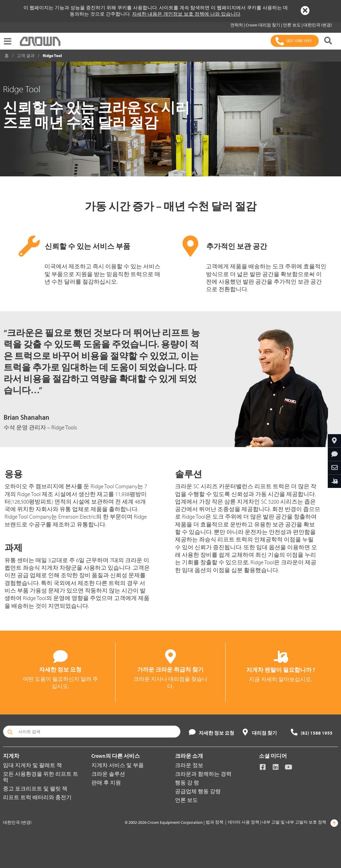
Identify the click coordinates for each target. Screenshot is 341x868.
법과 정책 (215, 822)
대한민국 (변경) (318, 25)
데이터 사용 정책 (244, 822)
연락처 (237, 25)
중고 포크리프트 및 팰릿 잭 (35, 789)
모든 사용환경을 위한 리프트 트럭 (41, 777)
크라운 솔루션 (108, 774)
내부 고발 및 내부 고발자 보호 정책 (294, 822)
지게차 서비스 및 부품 (118, 765)
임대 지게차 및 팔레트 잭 (32, 765)
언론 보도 (292, 25)
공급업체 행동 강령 (198, 791)
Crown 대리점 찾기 (263, 25)
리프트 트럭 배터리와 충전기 (37, 797)
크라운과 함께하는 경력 (203, 774)
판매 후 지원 (106, 783)
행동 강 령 (187, 783)
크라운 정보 (189, 765)
